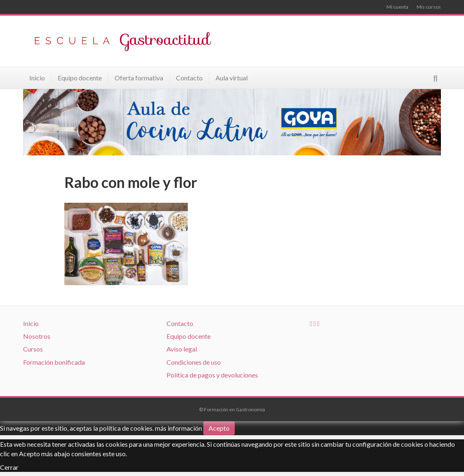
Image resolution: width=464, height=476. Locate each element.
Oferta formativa (139, 78)
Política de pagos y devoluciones (212, 375)
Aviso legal (182, 349)
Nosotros (37, 336)
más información (178, 428)
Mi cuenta (397, 7)
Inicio (37, 78)
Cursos (33, 349)
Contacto (189, 78)
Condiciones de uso (194, 362)
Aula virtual (232, 78)
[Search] (436, 79)
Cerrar (9, 467)
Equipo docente (80, 78)
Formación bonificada (54, 362)
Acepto (219, 428)
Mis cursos (429, 7)
